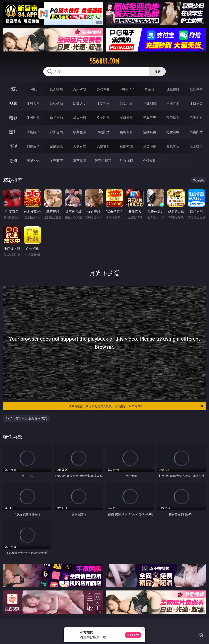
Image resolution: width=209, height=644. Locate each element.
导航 (13, 160)
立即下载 (133, 635)
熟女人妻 (126, 103)
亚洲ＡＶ (33, 103)
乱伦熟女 (173, 118)
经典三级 (150, 118)
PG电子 (33, 89)
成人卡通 (80, 118)
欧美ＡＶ (80, 103)
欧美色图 (80, 132)
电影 (13, 118)
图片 (13, 132)
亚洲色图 (56, 132)
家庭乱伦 (56, 146)
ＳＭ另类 (196, 103)
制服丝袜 (126, 118)
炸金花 (150, 89)
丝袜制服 (150, 103)
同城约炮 (33, 161)
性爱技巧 (196, 146)
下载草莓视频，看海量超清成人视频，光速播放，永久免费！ (135, 406)
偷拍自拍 (56, 118)
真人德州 (56, 89)
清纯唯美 (150, 132)
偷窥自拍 (33, 132)
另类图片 (196, 132)
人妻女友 (80, 146)
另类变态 (196, 118)
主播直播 (173, 103)
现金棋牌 (173, 89)
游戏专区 (103, 89)
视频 (13, 103)
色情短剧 (150, 161)
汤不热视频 (103, 161)
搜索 (158, 72)
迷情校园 (126, 146)
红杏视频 (126, 161)
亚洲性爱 (33, 118)
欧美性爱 (103, 118)
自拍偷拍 (56, 103)
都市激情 (33, 146)
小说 (13, 146)
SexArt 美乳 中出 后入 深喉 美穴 (26, 418)
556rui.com (104, 61)
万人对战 (80, 89)
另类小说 (150, 146)
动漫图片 (103, 132)
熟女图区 (173, 132)
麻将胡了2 (126, 89)
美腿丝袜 (126, 132)
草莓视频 (80, 161)
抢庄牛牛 (196, 89)
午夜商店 (56, 161)
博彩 (13, 89)
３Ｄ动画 (103, 103)
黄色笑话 (173, 146)
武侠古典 (103, 146)
